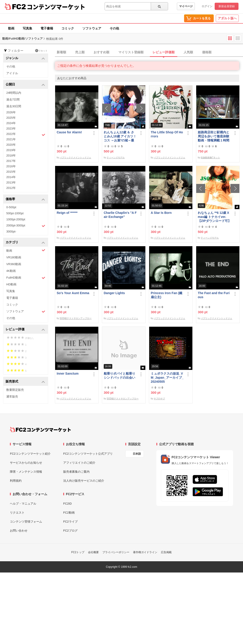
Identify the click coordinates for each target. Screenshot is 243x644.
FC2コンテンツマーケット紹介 (30, 454)
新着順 (61, 52)
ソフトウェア (92, 28)
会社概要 (93, 552)
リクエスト (17, 513)
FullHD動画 (26, 278)
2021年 (11, 139)
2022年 (26, 134)
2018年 (11, 155)
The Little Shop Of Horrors (167, 134)
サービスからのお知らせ (26, 463)
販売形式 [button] (25, 382)
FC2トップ (78, 552)
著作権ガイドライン (145, 552)
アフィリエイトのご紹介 (79, 463)
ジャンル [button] (25, 58)
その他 (114, 28)
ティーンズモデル (116, 158)
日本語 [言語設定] (137, 454)
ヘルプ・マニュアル (23, 504)
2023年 (11, 129)
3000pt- (11, 231)
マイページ (186, 6)
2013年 (11, 182)
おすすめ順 (101, 52)
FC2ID (67, 504)
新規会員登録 (227, 6)
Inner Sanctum (68, 373)
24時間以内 (14, 93)
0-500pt (11, 207)
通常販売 (12, 397)
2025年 (11, 118)
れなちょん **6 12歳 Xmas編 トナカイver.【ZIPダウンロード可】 (214, 217)
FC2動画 (69, 513)
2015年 (11, 172)
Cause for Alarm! (69, 132)
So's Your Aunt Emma (73, 293)
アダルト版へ (227, 18)
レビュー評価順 (164, 52)
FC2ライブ (70, 522)
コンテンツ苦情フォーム (26, 522)
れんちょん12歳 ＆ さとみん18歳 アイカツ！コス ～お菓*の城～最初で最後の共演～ (120, 136)
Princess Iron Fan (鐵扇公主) (166, 295)
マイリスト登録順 (131, 52)
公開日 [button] (25, 85)
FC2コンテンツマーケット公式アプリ (88, 454)
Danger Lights (114, 293)
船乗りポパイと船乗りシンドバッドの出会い (119, 376)
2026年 (11, 112)
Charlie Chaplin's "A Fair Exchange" (120, 215)
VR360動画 (14, 264)
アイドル (12, 73)
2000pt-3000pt (26, 226)
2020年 (11, 145)
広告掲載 (166, 552)
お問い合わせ (19, 531)
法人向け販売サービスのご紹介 (84, 481)
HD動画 (11, 284)
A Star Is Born (161, 213)
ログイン (207, 6)
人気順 (188, 52)
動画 (11, 28)
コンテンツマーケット (56, 7)
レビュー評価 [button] (25, 330)
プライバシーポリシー (116, 552)
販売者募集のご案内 (76, 472)
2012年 (11, 188)
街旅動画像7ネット (210, 158)
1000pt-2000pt (16, 219)
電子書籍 (47, 28)
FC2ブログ (70, 531)
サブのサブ (159, 399)
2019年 (11, 150)
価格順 (207, 52)
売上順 (80, 52)
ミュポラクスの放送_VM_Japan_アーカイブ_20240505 (167, 378)
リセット (41, 51)
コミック (68, 28)
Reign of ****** (67, 213)
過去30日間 (14, 106)
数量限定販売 (15, 390)
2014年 (11, 177)
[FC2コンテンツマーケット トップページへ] (40, 429)
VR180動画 (14, 257)
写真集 (27, 28)
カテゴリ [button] (25, 243)
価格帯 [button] (25, 199)
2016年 (11, 166)
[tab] (149, 52)
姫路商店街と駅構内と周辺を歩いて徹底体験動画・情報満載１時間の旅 (214, 136)
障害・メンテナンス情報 (26, 472)
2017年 (11, 161)
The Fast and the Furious (214, 295)
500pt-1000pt (15, 213)
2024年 (11, 123)
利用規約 (16, 481)
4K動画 (11, 271)
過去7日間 (13, 100)
